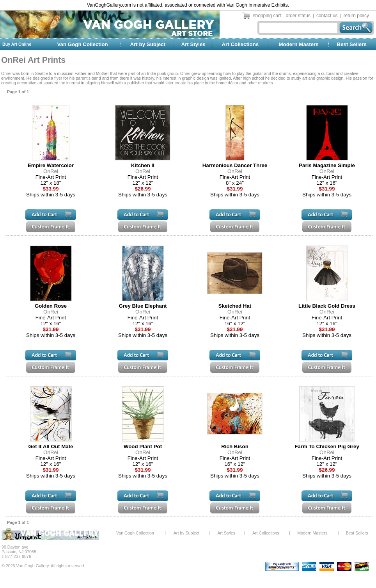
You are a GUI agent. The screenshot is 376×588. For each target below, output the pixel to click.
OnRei (51, 171)
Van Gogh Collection (82, 44)
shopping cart (267, 16)
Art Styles (193, 44)
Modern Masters (298, 44)
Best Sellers (352, 44)
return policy (356, 16)
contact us (327, 16)
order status (298, 16)
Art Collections (240, 44)
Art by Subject (148, 44)
